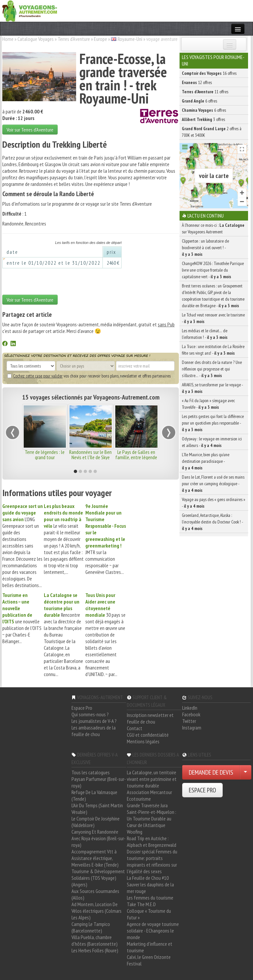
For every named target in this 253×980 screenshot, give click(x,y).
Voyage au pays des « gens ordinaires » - (213, 503)
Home (8, 39)
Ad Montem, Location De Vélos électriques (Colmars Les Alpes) (97, 911)
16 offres (209, 73)
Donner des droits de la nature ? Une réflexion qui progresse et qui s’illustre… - (212, 369)
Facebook (191, 714)
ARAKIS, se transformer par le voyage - (212, 388)
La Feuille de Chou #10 (148, 878)
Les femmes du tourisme (150, 898)
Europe (100, 39)
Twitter (189, 721)
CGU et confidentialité (148, 735)
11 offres (205, 92)
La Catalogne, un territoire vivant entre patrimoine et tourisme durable (152, 779)
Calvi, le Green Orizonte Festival (149, 960)
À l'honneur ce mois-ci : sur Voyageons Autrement (213, 228)
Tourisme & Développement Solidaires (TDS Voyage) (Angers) (98, 878)
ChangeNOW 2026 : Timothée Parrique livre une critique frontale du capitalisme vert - (213, 270)
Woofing (135, 832)
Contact (135, 728)
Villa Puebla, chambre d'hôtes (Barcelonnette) (95, 940)
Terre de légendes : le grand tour (45, 455)
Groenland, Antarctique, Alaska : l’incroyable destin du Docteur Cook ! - (212, 522)
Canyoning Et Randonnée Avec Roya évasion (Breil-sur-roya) (98, 838)
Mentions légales (143, 741)
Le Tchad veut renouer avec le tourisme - (213, 318)
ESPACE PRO (202, 790)
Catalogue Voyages (36, 39)
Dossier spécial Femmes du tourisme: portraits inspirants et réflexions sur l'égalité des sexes (152, 861)
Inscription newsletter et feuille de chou (150, 718)
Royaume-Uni (130, 39)
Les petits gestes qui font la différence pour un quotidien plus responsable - (213, 423)
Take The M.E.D (141, 904)
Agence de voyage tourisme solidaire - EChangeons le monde (153, 931)
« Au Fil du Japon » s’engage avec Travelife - (208, 404)
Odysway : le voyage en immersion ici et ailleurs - (212, 442)
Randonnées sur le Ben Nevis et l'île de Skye (90, 455)
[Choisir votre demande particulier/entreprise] (245, 772)
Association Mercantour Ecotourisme (149, 795)
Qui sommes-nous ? (90, 714)
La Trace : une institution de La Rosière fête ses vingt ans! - (213, 350)
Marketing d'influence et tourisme (150, 947)
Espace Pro (82, 708)
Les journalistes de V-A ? (94, 721)
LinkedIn (190, 708)
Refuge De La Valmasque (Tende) (94, 795)
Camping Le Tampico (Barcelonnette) (91, 927)
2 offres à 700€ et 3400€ (212, 132)
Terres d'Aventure (74, 39)
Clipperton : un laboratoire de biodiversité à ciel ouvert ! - (205, 248)
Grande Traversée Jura (147, 805)
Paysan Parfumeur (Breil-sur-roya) (99, 782)
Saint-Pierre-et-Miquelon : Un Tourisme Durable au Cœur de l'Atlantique (152, 818)
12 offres (197, 82)
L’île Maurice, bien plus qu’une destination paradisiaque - (206, 461)
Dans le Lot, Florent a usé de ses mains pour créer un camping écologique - (213, 484)
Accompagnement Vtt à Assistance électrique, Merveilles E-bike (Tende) (95, 858)
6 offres (199, 101)
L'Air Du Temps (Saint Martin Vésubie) (97, 809)
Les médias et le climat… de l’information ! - (205, 334)
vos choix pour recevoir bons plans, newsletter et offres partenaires (89, 376)
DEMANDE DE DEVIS (211, 772)
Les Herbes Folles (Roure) (95, 950)
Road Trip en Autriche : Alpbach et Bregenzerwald (152, 842)
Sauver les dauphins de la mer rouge (150, 888)
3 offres (203, 119)
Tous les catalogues (91, 772)
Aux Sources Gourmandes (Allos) (95, 894)
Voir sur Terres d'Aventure (30, 130)
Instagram (192, 728)
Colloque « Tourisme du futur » (149, 914)
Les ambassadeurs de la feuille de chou (94, 731)
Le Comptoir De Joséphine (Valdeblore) (96, 822)
